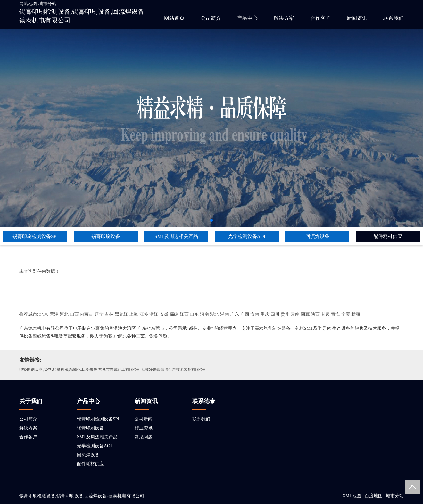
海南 (255, 314)
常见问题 (144, 437)
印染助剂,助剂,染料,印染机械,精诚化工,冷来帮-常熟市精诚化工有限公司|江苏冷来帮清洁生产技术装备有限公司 (113, 370)
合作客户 (320, 18)
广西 (245, 314)
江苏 (144, 314)
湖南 (225, 314)
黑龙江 (121, 314)
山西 (74, 314)
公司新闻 (144, 419)
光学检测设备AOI (247, 236)
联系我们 (394, 18)
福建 (174, 314)
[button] (211, 220)
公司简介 (211, 18)
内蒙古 (87, 314)
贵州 (285, 314)
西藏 (305, 314)
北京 (44, 314)
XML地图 (352, 496)
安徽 (164, 314)
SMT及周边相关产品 (176, 236)
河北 (64, 314)
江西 (184, 314)
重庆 (265, 314)
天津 (54, 314)
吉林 (109, 314)
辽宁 (99, 314)
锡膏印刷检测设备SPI (35, 236)
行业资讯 (144, 428)
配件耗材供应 (388, 236)
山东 (194, 314)
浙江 (154, 314)
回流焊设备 (317, 236)
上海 (134, 314)
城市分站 (47, 4)
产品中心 (247, 18)
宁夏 (346, 314)
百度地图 (374, 496)
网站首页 (174, 18)
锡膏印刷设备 (106, 236)
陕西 (315, 314)
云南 (295, 314)
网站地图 (28, 4)
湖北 (214, 314)
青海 (336, 314)
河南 (204, 314)
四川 (275, 314)
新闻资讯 (357, 18)
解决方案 (284, 18)
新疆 (356, 314)
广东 (235, 314)
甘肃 (326, 314)
